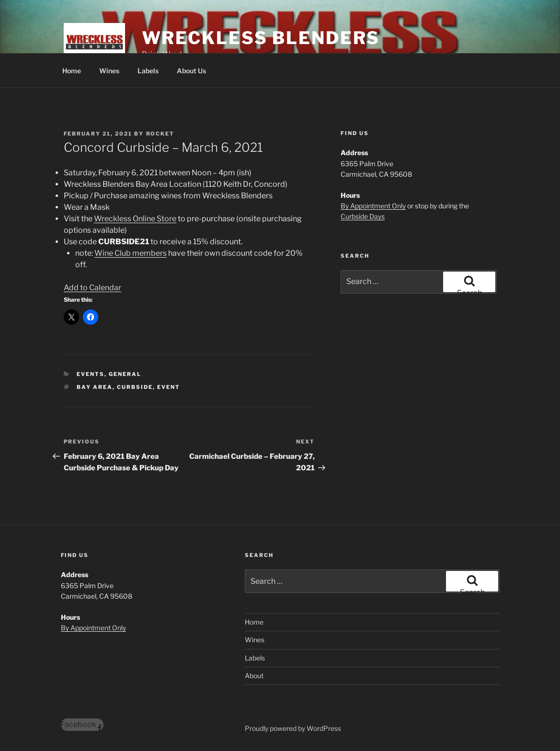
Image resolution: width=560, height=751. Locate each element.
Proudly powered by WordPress (293, 728)
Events (91, 374)
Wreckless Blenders (261, 38)
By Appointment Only (373, 206)
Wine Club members (131, 253)
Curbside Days (363, 216)
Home (72, 71)
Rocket (160, 134)
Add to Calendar (92, 288)
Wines (109, 71)
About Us (191, 71)
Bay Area (95, 387)
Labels (148, 71)
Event (169, 387)
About (254, 676)
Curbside (135, 387)
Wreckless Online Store (135, 219)
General (125, 374)
